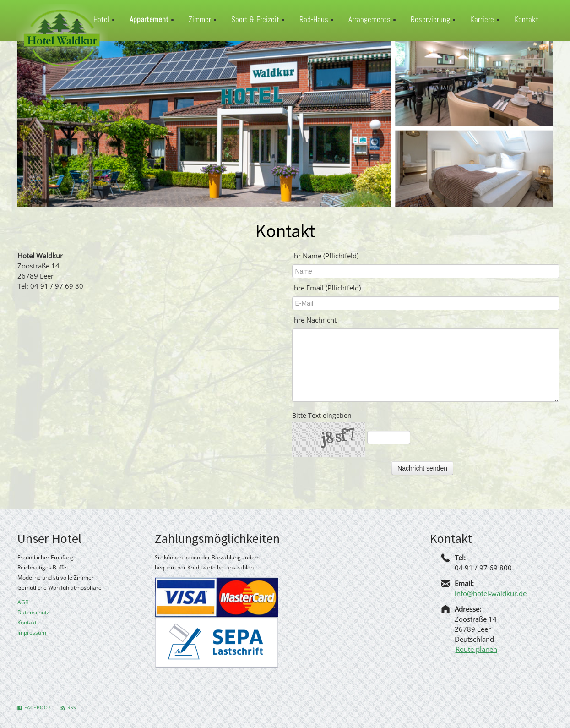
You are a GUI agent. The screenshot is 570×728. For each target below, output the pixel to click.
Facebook (34, 707)
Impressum (32, 632)
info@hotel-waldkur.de (491, 593)
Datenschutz (33, 612)
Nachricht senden (422, 468)
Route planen (476, 649)
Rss (68, 707)
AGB (23, 602)
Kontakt (27, 622)
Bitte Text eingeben (322, 415)
